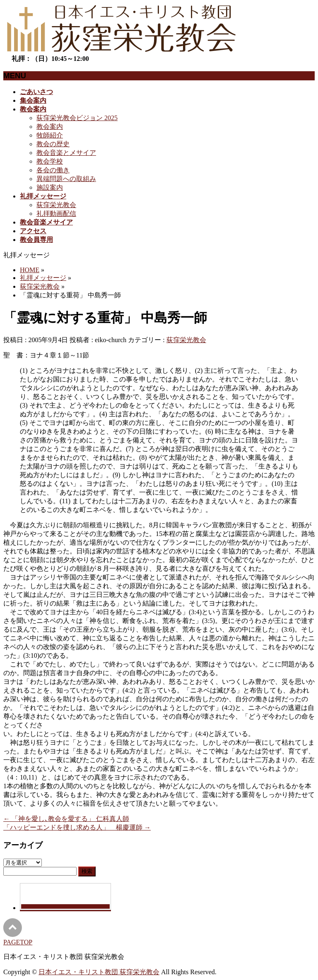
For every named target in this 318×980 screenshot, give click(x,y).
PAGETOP (18, 942)
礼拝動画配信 (56, 214)
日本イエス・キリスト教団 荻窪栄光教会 (99, 972)
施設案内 (50, 187)
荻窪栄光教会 (56, 205)
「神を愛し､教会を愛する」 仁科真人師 (66, 819)
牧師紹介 (50, 135)
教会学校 (50, 161)
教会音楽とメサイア (66, 153)
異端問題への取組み (66, 179)
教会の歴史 (53, 144)
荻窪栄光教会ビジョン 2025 (77, 118)
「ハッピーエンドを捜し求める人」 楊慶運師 (77, 827)
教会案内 (50, 127)
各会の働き (53, 170)
